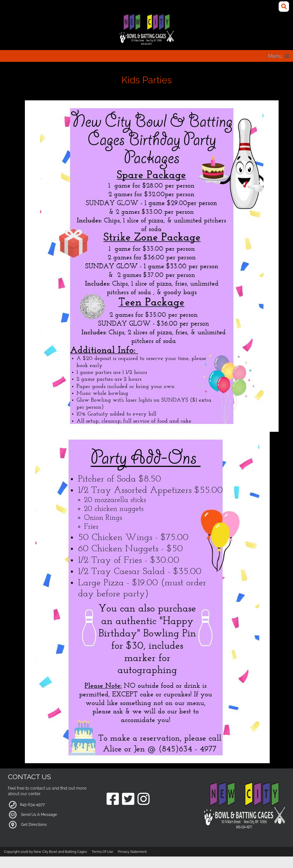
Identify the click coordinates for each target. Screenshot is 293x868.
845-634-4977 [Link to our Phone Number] (32, 804)
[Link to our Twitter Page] (128, 799)
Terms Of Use (102, 852)
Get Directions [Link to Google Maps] (34, 824)
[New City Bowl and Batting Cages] (146, 30)
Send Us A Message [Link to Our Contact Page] (39, 814)
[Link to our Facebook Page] (113, 799)
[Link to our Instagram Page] (144, 799)
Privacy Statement (132, 852)
